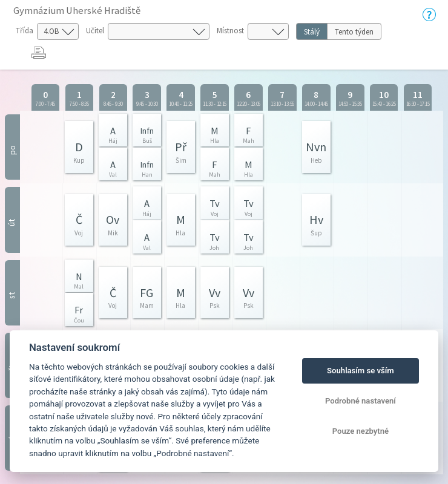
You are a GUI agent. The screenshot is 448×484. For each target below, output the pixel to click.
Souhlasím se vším (361, 371)
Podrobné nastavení (361, 401)
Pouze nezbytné (361, 431)
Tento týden (354, 32)
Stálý (312, 32)
